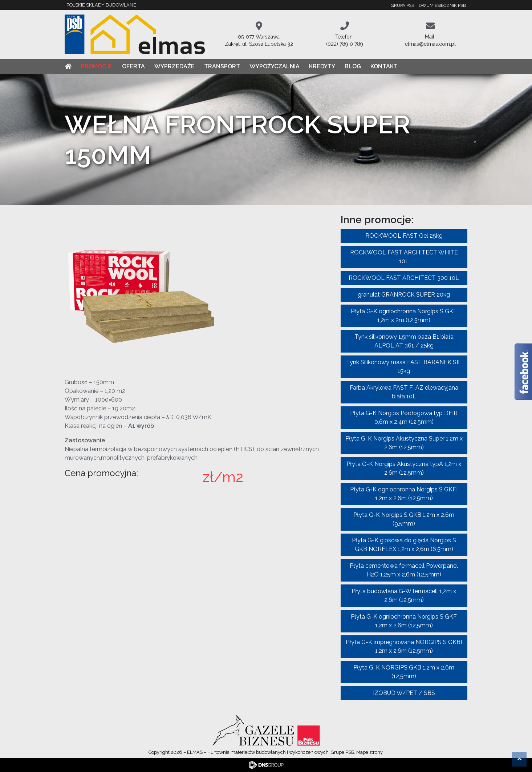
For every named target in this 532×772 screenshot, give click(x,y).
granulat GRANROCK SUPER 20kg (404, 295)
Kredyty (322, 66)
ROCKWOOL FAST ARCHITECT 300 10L (404, 278)
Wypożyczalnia (275, 66)
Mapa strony (369, 752)
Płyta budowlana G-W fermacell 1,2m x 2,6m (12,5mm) (404, 596)
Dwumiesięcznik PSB (442, 5)
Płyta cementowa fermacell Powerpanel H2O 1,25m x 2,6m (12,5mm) (404, 570)
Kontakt (384, 66)
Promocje (97, 66)
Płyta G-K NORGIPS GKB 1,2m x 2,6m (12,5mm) (404, 672)
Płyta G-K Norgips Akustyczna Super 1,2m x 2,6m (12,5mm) (404, 443)
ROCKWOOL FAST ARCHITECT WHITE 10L (404, 257)
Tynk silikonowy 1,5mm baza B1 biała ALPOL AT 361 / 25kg (404, 341)
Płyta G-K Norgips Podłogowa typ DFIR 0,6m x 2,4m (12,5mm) (404, 417)
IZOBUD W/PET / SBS (404, 693)
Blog (353, 66)
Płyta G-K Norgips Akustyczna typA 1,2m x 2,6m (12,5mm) (404, 468)
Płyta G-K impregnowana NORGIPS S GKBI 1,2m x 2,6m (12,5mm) (404, 646)
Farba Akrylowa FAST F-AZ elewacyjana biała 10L (404, 392)
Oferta (133, 66)
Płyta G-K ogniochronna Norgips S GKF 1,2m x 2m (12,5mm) (404, 316)
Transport (222, 66)
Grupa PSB (403, 5)
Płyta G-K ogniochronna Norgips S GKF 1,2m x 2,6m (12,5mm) (404, 621)
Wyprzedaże (174, 66)
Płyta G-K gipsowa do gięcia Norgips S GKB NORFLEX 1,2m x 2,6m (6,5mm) (404, 545)
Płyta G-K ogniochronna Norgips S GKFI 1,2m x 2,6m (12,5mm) (404, 494)
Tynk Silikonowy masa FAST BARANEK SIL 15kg (404, 367)
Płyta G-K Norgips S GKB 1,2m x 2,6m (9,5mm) (404, 519)
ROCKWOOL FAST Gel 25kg (404, 236)
